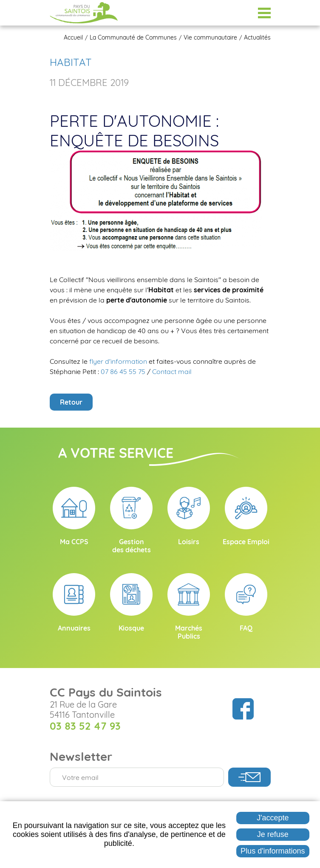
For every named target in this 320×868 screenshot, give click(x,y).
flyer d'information (119, 361)
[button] (156, 200)
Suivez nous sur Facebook (243, 709)
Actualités (257, 38)
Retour (71, 402)
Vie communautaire (210, 38)
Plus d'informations (273, 851)
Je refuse (273, 834)
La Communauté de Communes (133, 38)
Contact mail (172, 371)
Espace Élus (243, 13)
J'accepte (273, 818)
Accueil (73, 38)
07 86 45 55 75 (123, 371)
